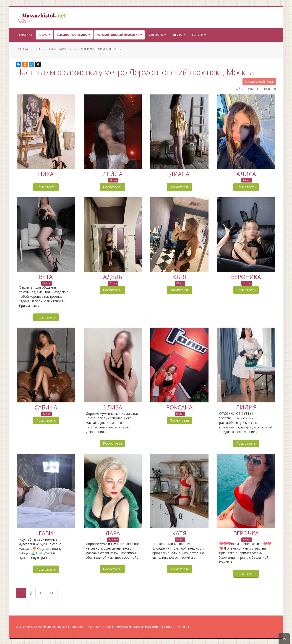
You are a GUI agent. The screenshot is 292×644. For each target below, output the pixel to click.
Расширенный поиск (259, 82)
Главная (26, 35)
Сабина (46, 407)
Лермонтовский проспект (118, 35)
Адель (113, 276)
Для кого (156, 35)
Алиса (246, 174)
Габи (46, 532)
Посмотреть (46, 187)
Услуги (197, 35)
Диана (179, 174)
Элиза (113, 407)
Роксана (179, 407)
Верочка (246, 532)
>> (51, 592)
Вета (46, 276)
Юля (179, 276)
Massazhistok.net (46, 626)
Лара (113, 532)
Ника (46, 174)
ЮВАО (43, 35)
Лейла (113, 174)
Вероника (246, 276)
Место (177, 35)
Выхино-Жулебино (72, 35)
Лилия (246, 407)
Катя (179, 532)
